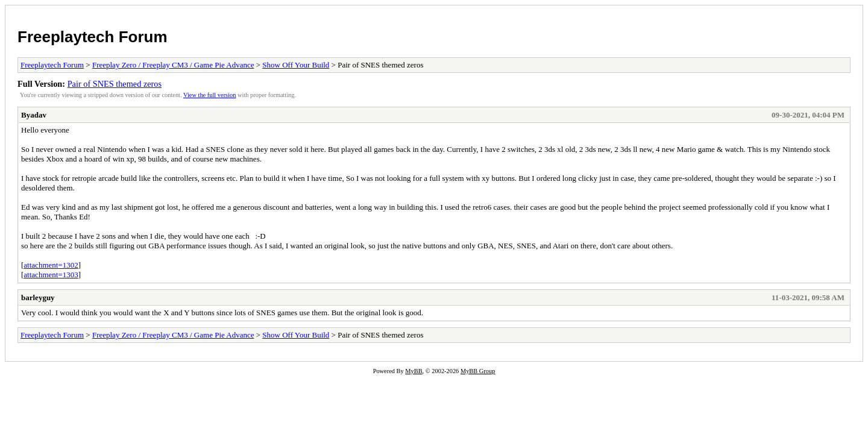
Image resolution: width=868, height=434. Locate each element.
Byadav (34, 115)
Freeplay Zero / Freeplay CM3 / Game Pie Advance (173, 65)
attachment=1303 (51, 275)
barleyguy (38, 297)
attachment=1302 (51, 265)
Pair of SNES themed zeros (115, 84)
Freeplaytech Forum (93, 37)
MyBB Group (478, 371)
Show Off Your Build (296, 65)
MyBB (414, 371)
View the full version (209, 95)
